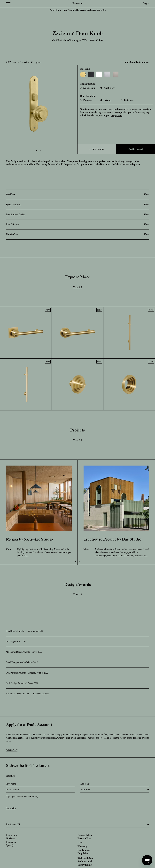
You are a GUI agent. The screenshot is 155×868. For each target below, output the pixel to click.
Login (146, 4)
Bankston (77, 4)
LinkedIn (11, 842)
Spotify (10, 846)
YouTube (11, 839)
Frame (88, 865)
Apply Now (12, 750)
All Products (12, 62)
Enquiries (83, 853)
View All (77, 287)
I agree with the (24, 797)
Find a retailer (97, 149)
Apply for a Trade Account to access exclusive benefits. (77, 10)
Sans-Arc (25, 62)
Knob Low (107, 88)
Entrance (127, 100)
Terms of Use (84, 839)
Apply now (117, 116)
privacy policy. (31, 797)
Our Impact (84, 850)
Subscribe (11, 808)
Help (80, 842)
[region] (77, 825)
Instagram (11, 835)
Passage (86, 100)
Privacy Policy (85, 835)
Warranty (82, 847)
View (8, 549)
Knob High (87, 88)
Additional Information (137, 62)
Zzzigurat (36, 62)
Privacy (106, 100)
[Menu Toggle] (8, 4)
